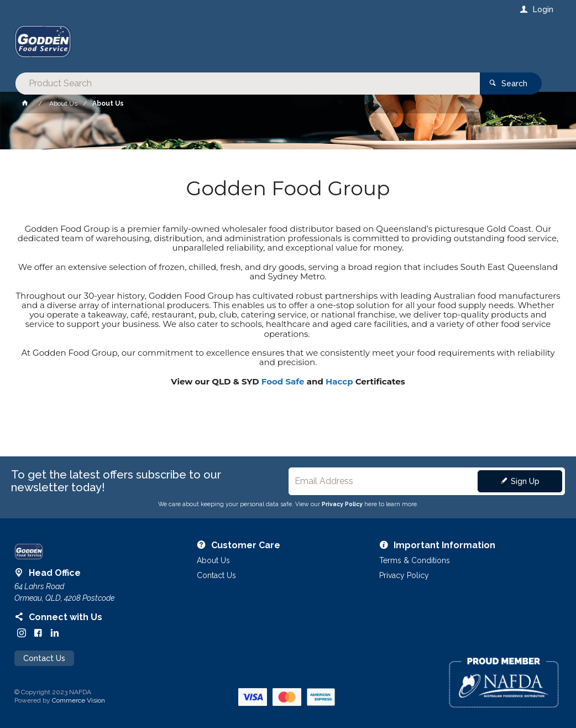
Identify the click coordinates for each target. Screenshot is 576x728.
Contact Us (44, 658)
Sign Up (525, 481)
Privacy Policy (342, 504)
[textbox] (243, 44)
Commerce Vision (78, 700)
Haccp (339, 381)
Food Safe (283, 381)
